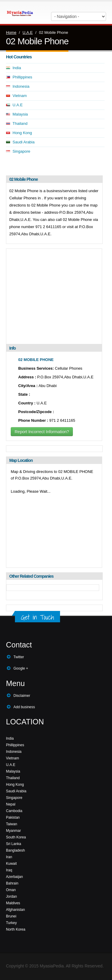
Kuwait (11, 864)
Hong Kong (22, 133)
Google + (21, 668)
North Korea (16, 929)
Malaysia (20, 114)
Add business (24, 707)
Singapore (21, 151)
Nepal (11, 804)
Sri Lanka (14, 844)
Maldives (13, 903)
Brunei (11, 916)
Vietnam (20, 96)
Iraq (9, 870)
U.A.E (28, 32)
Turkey (11, 923)
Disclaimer (22, 696)
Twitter (19, 657)
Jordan (11, 896)
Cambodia (14, 811)
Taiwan (11, 824)
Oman (11, 890)
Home (11, 32)
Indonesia (21, 86)
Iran (9, 857)
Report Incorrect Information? (42, 432)
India (17, 68)
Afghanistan (15, 910)
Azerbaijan (14, 877)
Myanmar (13, 831)
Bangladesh (15, 850)
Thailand (20, 123)
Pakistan (13, 817)
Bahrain (12, 883)
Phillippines (22, 77)
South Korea (16, 837)
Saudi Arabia (24, 142)
